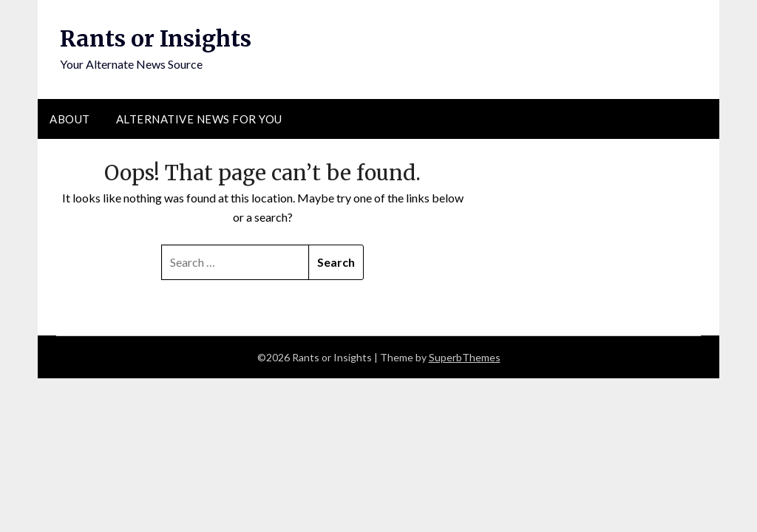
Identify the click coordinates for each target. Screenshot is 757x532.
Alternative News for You (199, 119)
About (70, 119)
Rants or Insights (156, 38)
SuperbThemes (465, 357)
